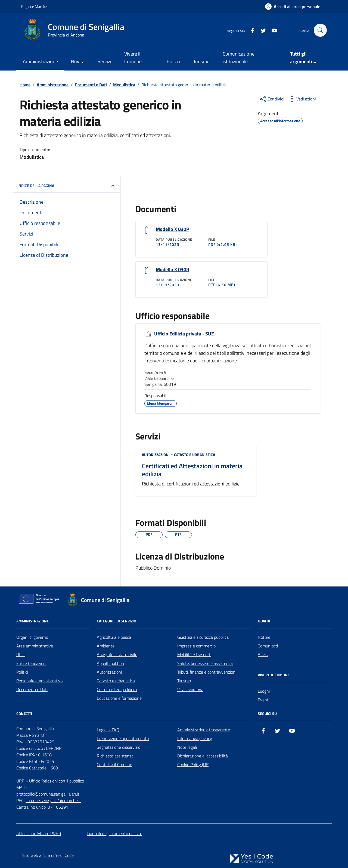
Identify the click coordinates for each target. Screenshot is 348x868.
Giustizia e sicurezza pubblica (203, 637)
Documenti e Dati (32, 689)
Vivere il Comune (133, 58)
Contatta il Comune (114, 765)
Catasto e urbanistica (195, 455)
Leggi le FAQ (108, 730)
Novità (78, 61)
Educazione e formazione (119, 698)
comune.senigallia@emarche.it (53, 800)
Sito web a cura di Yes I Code (48, 855)
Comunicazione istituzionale (239, 58)
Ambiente (106, 646)
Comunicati (268, 646)
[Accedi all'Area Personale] (293, 7)
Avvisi (263, 655)
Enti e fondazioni (31, 663)
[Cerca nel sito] (320, 30)
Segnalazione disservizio (119, 747)
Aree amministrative (35, 646)
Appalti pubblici (110, 663)
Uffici (21, 655)
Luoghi (264, 691)
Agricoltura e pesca (114, 637)
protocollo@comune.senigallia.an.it (48, 794)
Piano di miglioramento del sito (114, 833)
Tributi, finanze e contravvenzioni (207, 672)
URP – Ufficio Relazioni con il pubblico (50, 781)
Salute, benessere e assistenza (205, 663)
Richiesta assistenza (115, 756)
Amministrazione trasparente (204, 730)
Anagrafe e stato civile (117, 655)
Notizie (264, 637)
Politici (22, 672)
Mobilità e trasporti (194, 655)
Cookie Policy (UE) (193, 765)
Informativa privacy (195, 738)
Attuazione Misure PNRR (39, 833)
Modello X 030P (173, 229)
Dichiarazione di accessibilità (203, 756)
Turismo (201, 61)
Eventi (264, 700)
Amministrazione (40, 61)
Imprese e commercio (196, 646)
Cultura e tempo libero (117, 689)
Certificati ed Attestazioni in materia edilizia (192, 470)
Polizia (173, 61)
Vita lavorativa (190, 689)
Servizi (104, 61)
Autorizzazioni (156, 455)
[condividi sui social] (272, 99)
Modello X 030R (173, 270)
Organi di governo (32, 637)
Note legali (187, 747)
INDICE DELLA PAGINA (67, 186)
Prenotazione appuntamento (123, 738)
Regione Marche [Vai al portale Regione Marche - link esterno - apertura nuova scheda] (34, 6)
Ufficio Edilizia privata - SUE (179, 334)
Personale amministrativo (39, 681)
